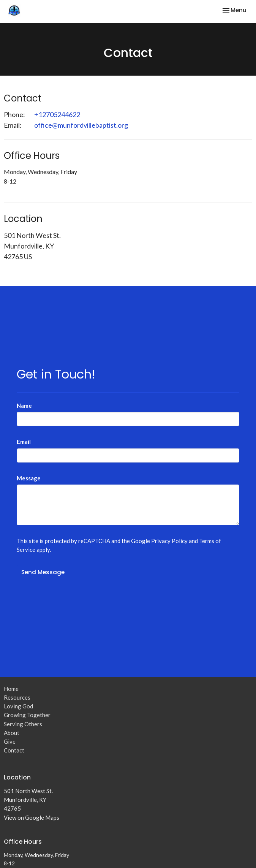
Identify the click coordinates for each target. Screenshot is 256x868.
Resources (17, 697)
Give (10, 741)
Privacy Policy (169, 541)
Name (24, 405)
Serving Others (23, 724)
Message (29, 478)
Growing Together (27, 715)
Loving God (18, 706)
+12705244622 (57, 114)
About (12, 733)
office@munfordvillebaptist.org (81, 125)
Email (24, 442)
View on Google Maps (32, 817)
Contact (14, 750)
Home (11, 689)
